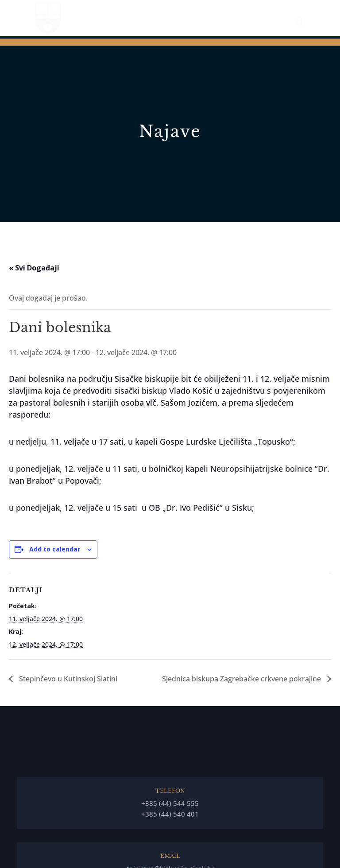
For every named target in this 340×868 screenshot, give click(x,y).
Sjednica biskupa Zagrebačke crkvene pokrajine (242, 679)
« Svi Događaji (34, 268)
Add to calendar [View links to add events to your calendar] (55, 549)
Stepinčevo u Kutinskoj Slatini (67, 679)
